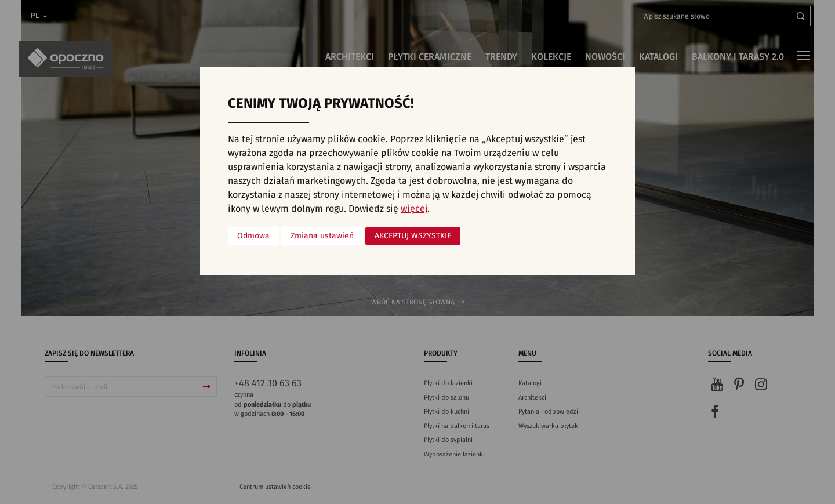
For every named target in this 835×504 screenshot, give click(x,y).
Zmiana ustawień (322, 236)
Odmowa (253, 236)
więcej (414, 209)
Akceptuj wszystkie (413, 236)
